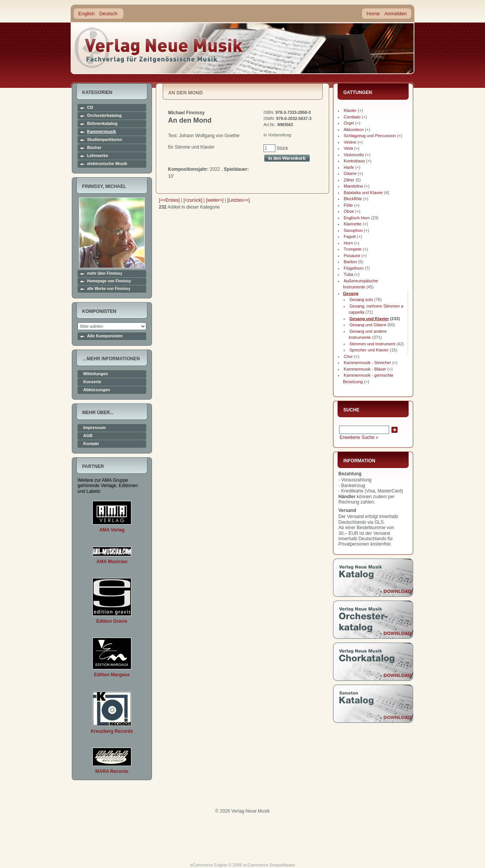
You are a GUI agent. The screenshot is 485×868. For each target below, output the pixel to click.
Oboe (349, 211)
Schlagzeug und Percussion (370, 136)
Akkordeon (354, 130)
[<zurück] (193, 200)
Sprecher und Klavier (369, 350)
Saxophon (353, 230)
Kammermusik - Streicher (367, 363)
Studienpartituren (105, 140)
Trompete (353, 249)
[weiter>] (215, 200)
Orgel (349, 123)
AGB (88, 436)
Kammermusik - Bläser (365, 369)
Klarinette (352, 224)
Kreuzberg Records (112, 731)
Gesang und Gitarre (368, 325)
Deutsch (108, 14)
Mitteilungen (96, 374)
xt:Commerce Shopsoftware (269, 865)
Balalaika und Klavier (363, 193)
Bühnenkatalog (102, 124)
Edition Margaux (112, 675)
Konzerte (92, 382)
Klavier (350, 110)
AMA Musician (112, 562)
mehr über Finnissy (105, 274)
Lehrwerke (98, 156)
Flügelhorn (354, 268)
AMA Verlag (112, 530)
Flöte (348, 205)
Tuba (348, 274)
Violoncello (354, 155)
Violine (350, 142)
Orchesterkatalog (104, 116)
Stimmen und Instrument (372, 344)
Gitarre (350, 173)
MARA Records (112, 771)
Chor (348, 356)
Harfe (349, 167)
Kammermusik (102, 132)
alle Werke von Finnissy (109, 289)
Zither (349, 180)
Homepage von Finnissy (109, 281)
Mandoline (353, 186)
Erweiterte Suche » (359, 437)
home (159, 48)
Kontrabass (354, 161)
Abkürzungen (97, 390)
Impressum (95, 428)
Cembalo (352, 117)
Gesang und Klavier (369, 319)
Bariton (350, 262)
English (86, 14)
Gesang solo (361, 300)
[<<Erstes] (169, 200)
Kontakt (91, 444)
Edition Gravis (112, 621)
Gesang (351, 293)
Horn (348, 243)
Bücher (94, 148)
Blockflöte (353, 199)
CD (90, 108)
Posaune (352, 256)
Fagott (350, 236)
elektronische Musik (107, 164)
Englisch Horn (357, 218)
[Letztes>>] (238, 200)
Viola (348, 148)
